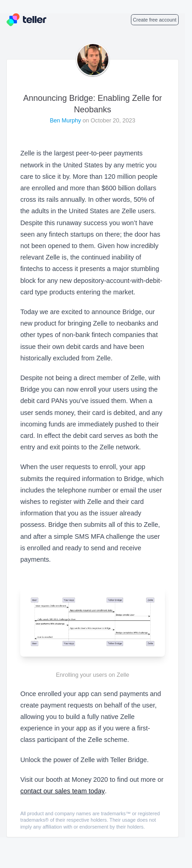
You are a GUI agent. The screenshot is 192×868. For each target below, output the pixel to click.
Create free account (155, 20)
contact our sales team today (62, 791)
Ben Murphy (66, 121)
